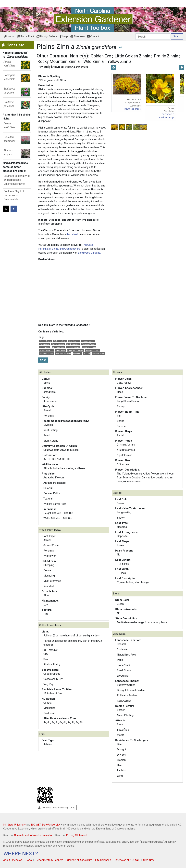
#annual (87, 353)
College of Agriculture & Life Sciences (89, 860)
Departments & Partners (49, 860)
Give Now (78, 36)
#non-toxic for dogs (93, 350)
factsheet (73, 234)
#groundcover (45, 347)
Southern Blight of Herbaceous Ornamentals (14, 195)
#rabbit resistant (73, 344)
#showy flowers (45, 341)
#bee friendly (60, 350)
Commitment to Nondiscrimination (34, 835)
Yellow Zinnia (119, 61)
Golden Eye (101, 56)
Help (64, 36)
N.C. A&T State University (45, 825)
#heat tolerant (74, 341)
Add (43, 360)
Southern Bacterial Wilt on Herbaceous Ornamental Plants (17, 180)
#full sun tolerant (60, 341)
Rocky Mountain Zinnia (59, 61)
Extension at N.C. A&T (127, 860)
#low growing (44, 344)
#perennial (77, 353)
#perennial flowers (89, 344)
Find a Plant (25, 36)
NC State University (14, 825)
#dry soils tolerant (46, 350)
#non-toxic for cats (46, 353)
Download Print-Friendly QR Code (57, 808)
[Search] (153, 37)
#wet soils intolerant (63, 353)
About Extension (13, 860)
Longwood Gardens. (89, 253)
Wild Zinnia (94, 61)
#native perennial (58, 344)
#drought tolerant (88, 341)
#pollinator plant (58, 347)
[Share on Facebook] (14, 209)
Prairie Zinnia (166, 56)
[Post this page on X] (6, 209)
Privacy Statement (77, 835)
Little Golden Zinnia (132, 56)
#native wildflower (73, 347)
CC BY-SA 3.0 (168, 114)
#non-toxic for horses (75, 350)
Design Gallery (47, 36)
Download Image (133, 109)
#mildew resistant (89, 347)
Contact (93, 36)
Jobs (29, 860)
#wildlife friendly (99, 353)
